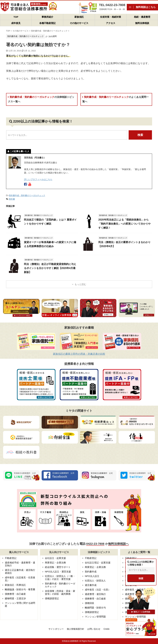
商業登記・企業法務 (55, 563)
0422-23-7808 (95, 544)
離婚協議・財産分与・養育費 (20, 589)
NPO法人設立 (92, 576)
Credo (106, 629)
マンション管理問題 (95, 617)
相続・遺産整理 (142, 17)
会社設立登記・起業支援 (98, 563)
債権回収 (89, 603)
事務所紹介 (47, 17)
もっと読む (80, 284)
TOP (16, 17)
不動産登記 (11, 558)
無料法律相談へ (118, 544)
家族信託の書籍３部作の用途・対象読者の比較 (79, 354)
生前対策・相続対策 (111, 17)
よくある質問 (51, 36)
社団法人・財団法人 (95, 581)
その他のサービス (79, 23)
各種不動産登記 (47, 23)
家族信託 (79, 17)
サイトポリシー (56, 629)
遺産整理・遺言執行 (95, 594)
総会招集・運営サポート (58, 567)
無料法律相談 (142, 23)
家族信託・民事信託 (15, 585)
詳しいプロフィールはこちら (38, 179)
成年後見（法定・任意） (98, 590)
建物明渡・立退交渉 (15, 598)
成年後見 (16, 23)
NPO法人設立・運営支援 (58, 572)
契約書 (12, 199)
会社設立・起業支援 (55, 558)
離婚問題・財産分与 (95, 608)
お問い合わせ (94, 629)
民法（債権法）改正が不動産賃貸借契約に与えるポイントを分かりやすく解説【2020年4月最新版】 (50, 268)
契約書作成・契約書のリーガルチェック (41, 99)
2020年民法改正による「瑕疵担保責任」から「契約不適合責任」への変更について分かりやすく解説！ (124, 224)
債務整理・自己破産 (15, 594)
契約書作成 (91, 572)
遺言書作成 (91, 585)
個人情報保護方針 (76, 629)
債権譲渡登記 (52, 598)
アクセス (111, 23)
